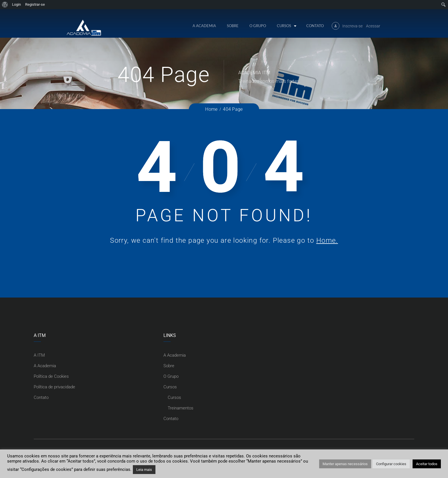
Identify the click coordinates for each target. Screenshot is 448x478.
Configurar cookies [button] (391, 464)
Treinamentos (181, 408)
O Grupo (258, 26)
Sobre (233, 26)
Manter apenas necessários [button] (345, 464)
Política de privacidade (54, 387)
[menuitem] (5, 5)
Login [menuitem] (16, 4)
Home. (327, 240)
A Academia (204, 26)
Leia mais (144, 470)
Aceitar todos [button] (427, 464)
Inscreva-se (352, 26)
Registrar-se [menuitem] (35, 4)
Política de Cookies (51, 376)
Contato (315, 26)
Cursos (284, 26)
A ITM (39, 355)
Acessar (373, 26)
